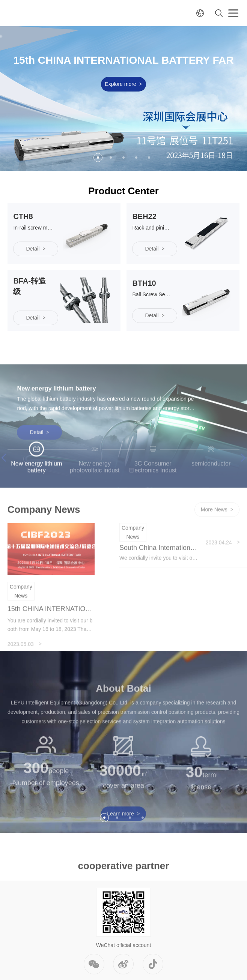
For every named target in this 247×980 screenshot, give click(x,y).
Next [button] (242, 482)
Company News (21, 615)
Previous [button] (5, 482)
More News (217, 534)
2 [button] (111, 158)
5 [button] (149, 158)
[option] (123, 99)
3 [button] (123, 158)
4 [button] (136, 158)
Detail (40, 456)
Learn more (123, 838)
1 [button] (98, 158)
